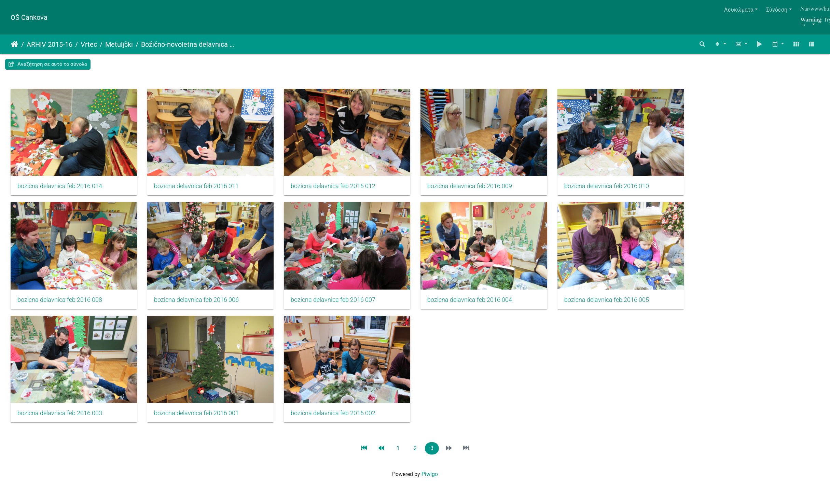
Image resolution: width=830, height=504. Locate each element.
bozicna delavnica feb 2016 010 (622, 189)
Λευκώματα (739, 10)
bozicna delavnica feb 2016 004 (482, 305)
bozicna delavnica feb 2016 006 (200, 305)
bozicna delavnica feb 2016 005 (622, 305)
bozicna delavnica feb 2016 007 (341, 305)
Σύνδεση (777, 10)
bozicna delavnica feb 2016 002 (341, 421)
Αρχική (15, 44)
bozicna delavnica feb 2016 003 (60, 421)
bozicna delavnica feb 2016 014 (60, 189)
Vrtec (89, 44)
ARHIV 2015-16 (50, 44)
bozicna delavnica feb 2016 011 (200, 189)
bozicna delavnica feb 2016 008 (60, 305)
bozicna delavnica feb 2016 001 (200, 421)
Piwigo (430, 482)
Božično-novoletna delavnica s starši (188, 44)
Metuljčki (119, 44)
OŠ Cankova (29, 17)
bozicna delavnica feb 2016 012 (341, 189)
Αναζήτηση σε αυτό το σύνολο (48, 64)
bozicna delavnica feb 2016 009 (482, 189)
